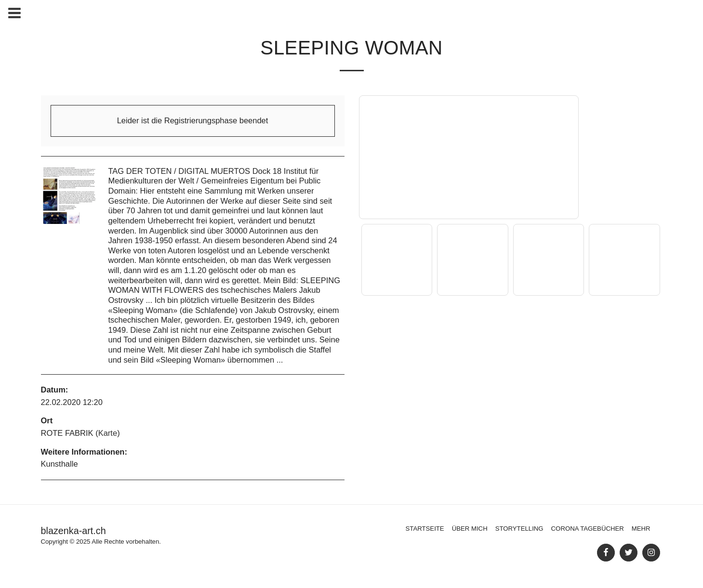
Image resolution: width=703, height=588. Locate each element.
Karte (108, 433)
